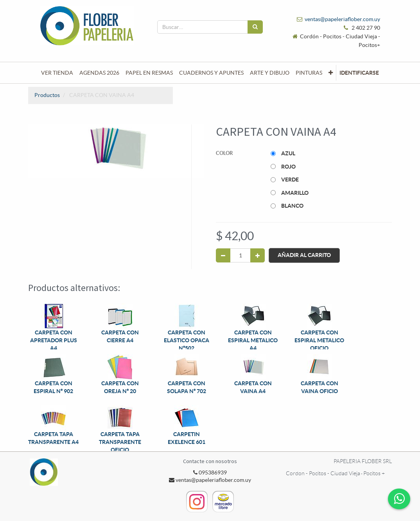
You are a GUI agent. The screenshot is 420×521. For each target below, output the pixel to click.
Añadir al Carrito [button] (304, 255)
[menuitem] (57, 73)
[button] (331, 73)
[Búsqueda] (255, 27)
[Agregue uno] (258, 255)
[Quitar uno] (223, 255)
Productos (47, 95)
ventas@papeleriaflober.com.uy (342, 19)
